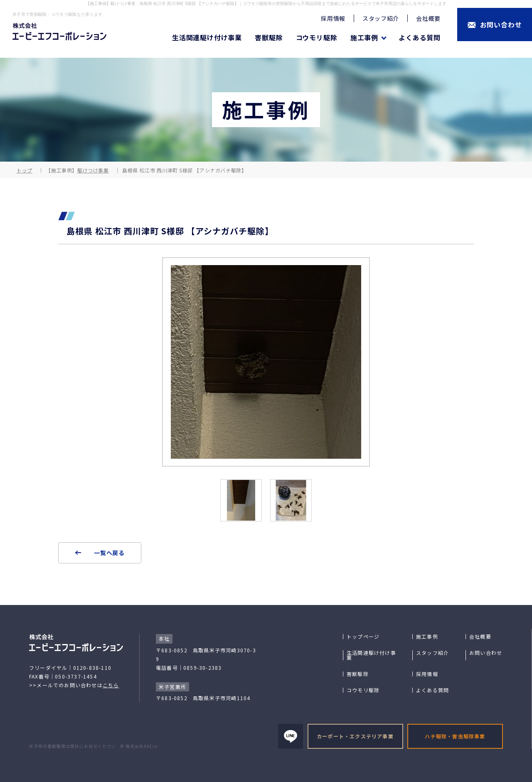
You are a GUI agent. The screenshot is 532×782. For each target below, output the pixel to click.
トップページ (363, 637)
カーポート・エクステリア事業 (355, 736)
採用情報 (333, 18)
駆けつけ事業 (93, 170)
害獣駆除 (269, 37)
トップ (25, 170)
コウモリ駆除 (317, 37)
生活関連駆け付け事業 (207, 37)
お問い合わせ (486, 653)
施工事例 (427, 637)
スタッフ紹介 (381, 18)
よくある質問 (420, 37)
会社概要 (428, 18)
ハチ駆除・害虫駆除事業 (455, 736)
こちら (111, 685)
